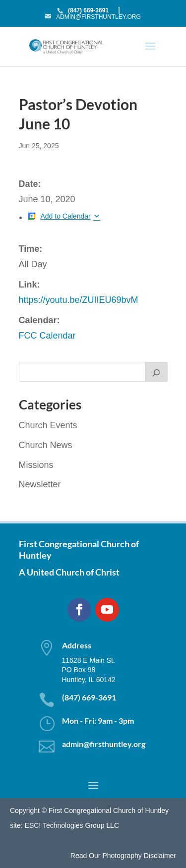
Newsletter (40, 484)
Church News (46, 445)
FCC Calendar (47, 336)
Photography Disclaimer (139, 856)
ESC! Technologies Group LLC (72, 825)
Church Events (48, 425)
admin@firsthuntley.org (104, 744)
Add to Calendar (66, 216)
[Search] (156, 372)
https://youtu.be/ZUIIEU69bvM (79, 300)
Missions (36, 465)
